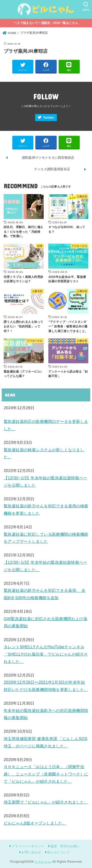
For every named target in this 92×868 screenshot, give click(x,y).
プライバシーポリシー (28, 846)
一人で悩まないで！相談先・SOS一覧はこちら (46, 23)
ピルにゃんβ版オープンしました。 (35, 823)
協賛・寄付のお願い (65, 846)
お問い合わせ (31, 852)
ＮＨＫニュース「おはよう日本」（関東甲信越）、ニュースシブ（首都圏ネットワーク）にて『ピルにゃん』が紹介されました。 (46, 774)
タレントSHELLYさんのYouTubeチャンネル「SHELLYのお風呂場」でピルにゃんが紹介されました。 (46, 654)
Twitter (49, 118)
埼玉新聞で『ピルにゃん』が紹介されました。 (46, 802)
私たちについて (59, 852)
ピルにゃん (43, 862)
